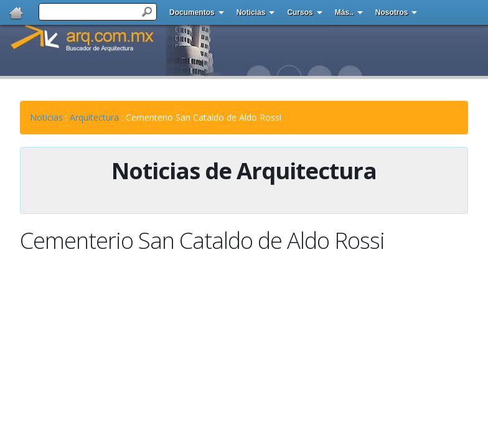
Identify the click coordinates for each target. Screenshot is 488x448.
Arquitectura (94, 117)
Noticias (251, 12)
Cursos (300, 12)
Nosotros (392, 12)
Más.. (344, 12)
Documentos (192, 12)
